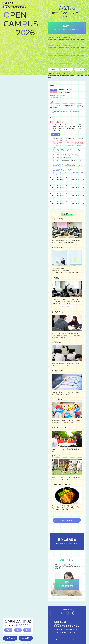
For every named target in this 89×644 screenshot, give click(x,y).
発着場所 (65, 140)
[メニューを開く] (85, 4)
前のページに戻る (67, 520)
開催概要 (53, 69)
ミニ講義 (80, 69)
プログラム (66, 69)
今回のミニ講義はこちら (67, 306)
